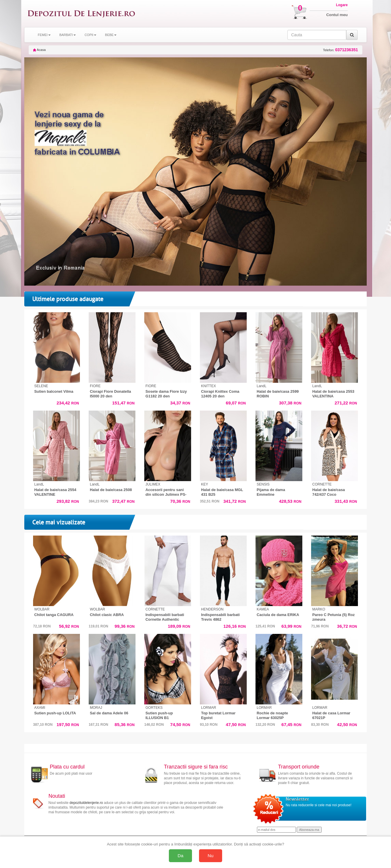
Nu (211, 856)
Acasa (39, 50)
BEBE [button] (111, 35)
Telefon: (341, 50)
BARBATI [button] (68, 35)
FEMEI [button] (44, 35)
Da (181, 856)
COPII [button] (90, 35)
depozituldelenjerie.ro (86, 803)
